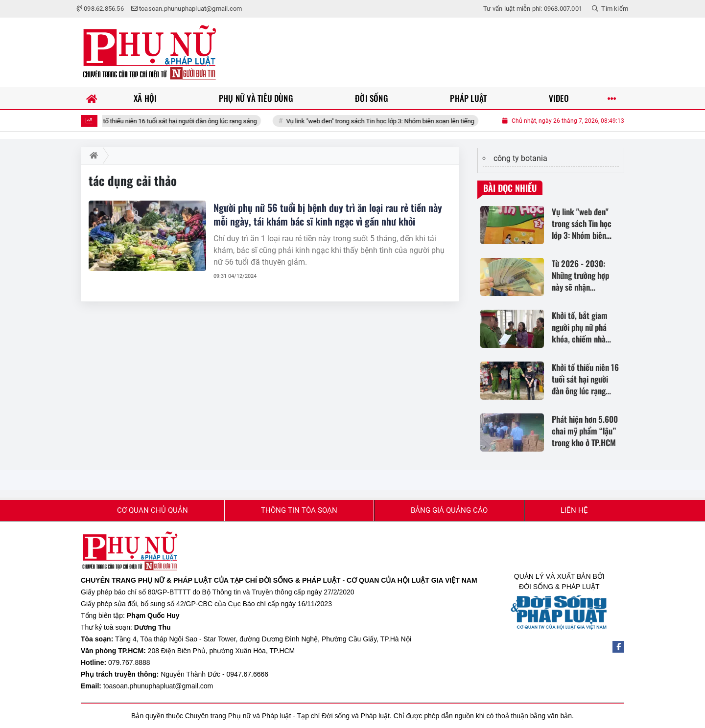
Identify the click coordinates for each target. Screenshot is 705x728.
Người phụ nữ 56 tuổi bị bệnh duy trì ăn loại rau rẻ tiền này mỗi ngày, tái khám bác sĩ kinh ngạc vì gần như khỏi (328, 214)
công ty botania (520, 158)
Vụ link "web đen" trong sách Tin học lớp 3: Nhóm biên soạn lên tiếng (390, 121)
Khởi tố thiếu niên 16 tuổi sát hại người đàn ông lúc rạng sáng (183, 121)
